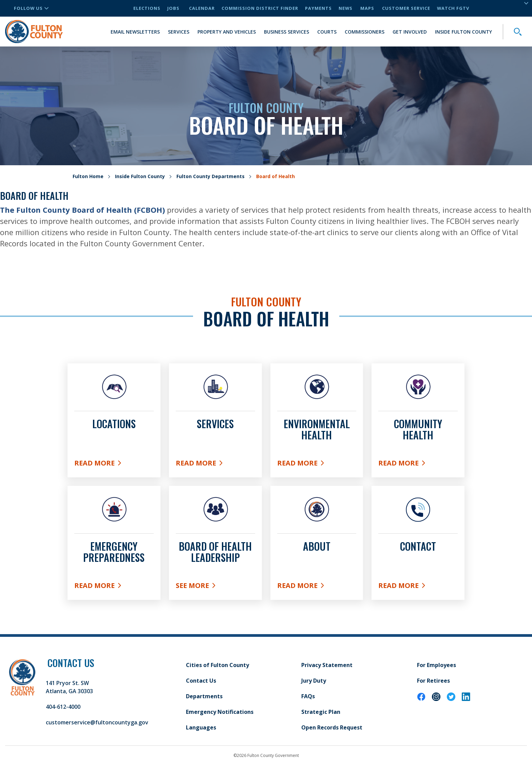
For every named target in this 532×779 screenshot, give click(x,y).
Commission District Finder (260, 8)
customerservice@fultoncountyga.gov (97, 722)
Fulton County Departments (211, 176)
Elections (147, 8)
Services (179, 32)
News (346, 8)
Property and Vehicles (227, 32)
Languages (201, 727)
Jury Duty (314, 681)
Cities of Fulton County (217, 665)
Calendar (202, 8)
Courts (327, 32)
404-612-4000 (63, 707)
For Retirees (433, 681)
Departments (204, 696)
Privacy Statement (327, 665)
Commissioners (365, 32)
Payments (318, 8)
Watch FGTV (453, 8)
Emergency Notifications (220, 712)
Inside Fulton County (463, 32)
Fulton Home (88, 176)
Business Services (287, 32)
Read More (108, 464)
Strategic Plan (321, 712)
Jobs (173, 8)
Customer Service (406, 8)
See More (215, 587)
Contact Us (201, 681)
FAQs (308, 696)
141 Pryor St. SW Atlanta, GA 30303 (69, 687)
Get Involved (410, 32)
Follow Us (31, 8)
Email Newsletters (135, 32)
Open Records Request (332, 727)
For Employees (436, 665)
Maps (367, 8)
